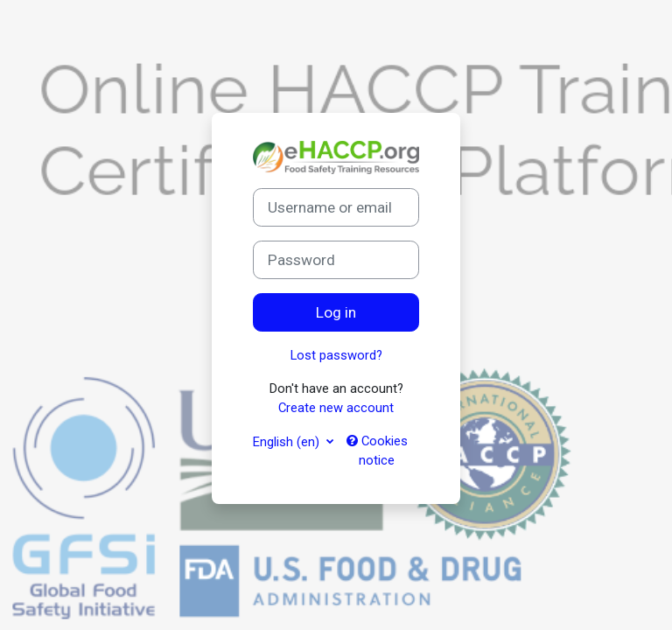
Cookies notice (377, 451)
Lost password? (336, 355)
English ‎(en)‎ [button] (288, 442)
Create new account (336, 408)
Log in (336, 312)
